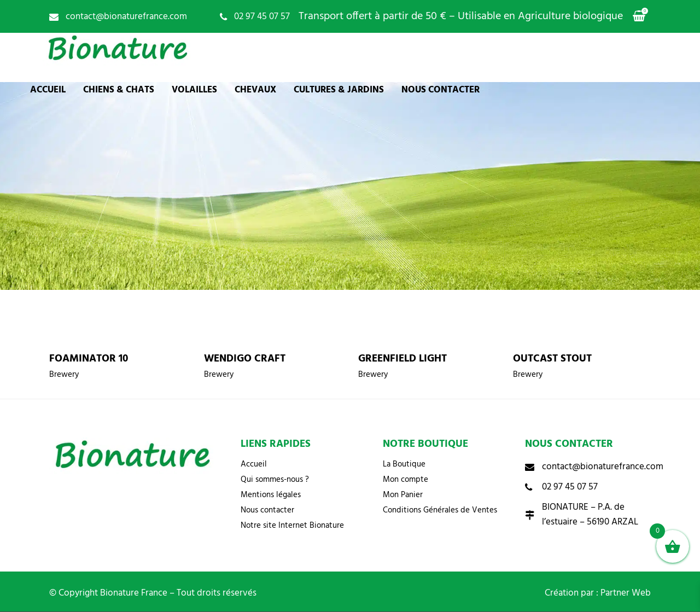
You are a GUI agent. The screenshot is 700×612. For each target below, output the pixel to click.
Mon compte (406, 480)
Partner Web (626, 593)
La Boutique (404, 464)
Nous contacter (267, 510)
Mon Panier (403, 495)
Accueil (254, 464)
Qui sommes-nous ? (275, 480)
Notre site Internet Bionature (292, 526)
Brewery (64, 375)
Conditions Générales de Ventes (440, 510)
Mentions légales (271, 495)
